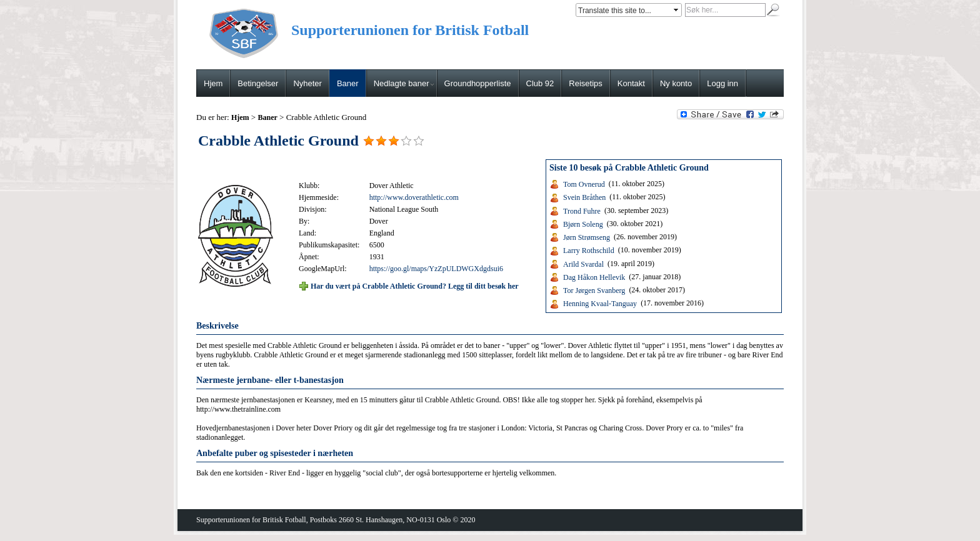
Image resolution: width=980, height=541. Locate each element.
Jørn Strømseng (587, 237)
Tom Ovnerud (584, 184)
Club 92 (540, 83)
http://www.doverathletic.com (414, 197)
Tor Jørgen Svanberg (594, 290)
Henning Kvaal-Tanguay (600, 304)
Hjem (213, 83)
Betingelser (258, 83)
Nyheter (307, 83)
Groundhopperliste (478, 83)
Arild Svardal (583, 264)
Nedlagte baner (404, 83)
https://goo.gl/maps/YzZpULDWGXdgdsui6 (436, 269)
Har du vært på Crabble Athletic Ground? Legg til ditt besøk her (415, 285)
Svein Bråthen (584, 197)
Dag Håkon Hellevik (594, 277)
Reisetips (585, 83)
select (677, 10)
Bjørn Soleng (583, 224)
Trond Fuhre (582, 211)
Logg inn (722, 83)
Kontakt (631, 83)
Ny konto (676, 83)
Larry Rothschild (589, 251)
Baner (348, 83)
